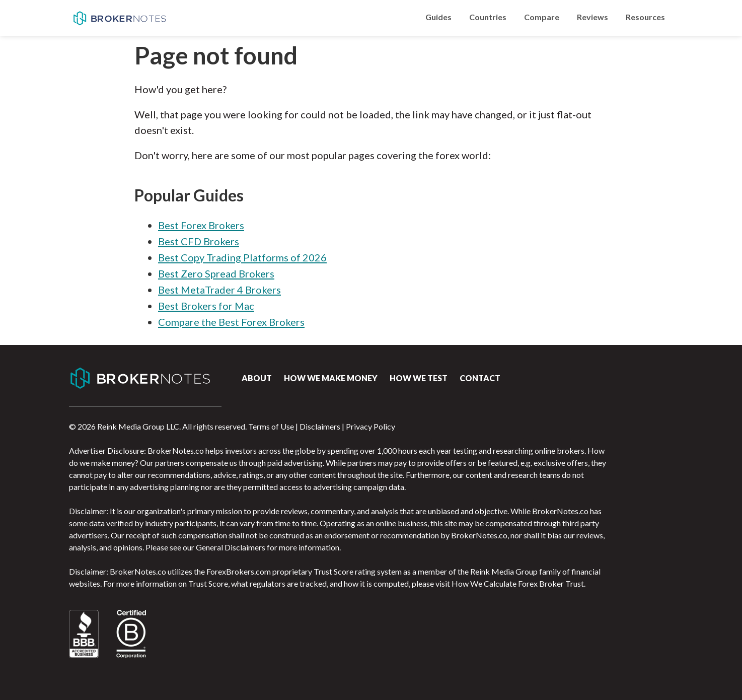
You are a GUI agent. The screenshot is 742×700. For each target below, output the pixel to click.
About (257, 378)
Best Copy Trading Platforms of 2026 (242, 257)
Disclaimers (320, 426)
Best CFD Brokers (199, 241)
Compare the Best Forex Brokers (231, 322)
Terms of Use (271, 426)
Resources (645, 17)
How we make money (331, 378)
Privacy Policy (370, 426)
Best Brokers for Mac (206, 306)
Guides (438, 17)
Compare (542, 17)
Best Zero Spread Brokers (216, 273)
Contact (480, 378)
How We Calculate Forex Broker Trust (518, 583)
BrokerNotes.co (119, 18)
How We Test (419, 378)
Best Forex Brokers (201, 225)
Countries (488, 17)
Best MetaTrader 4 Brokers (219, 290)
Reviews (592, 17)
